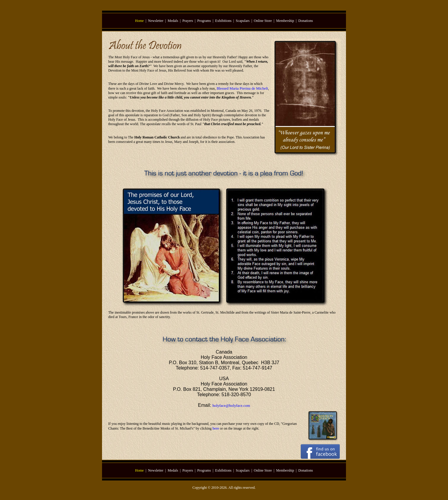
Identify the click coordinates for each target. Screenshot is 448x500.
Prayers (188, 21)
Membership (285, 21)
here (216, 428)
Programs (204, 21)
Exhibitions (223, 21)
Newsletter (156, 21)
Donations (306, 21)
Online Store (263, 21)
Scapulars (243, 21)
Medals (173, 21)
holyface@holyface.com (231, 405)
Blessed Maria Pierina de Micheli (242, 88)
